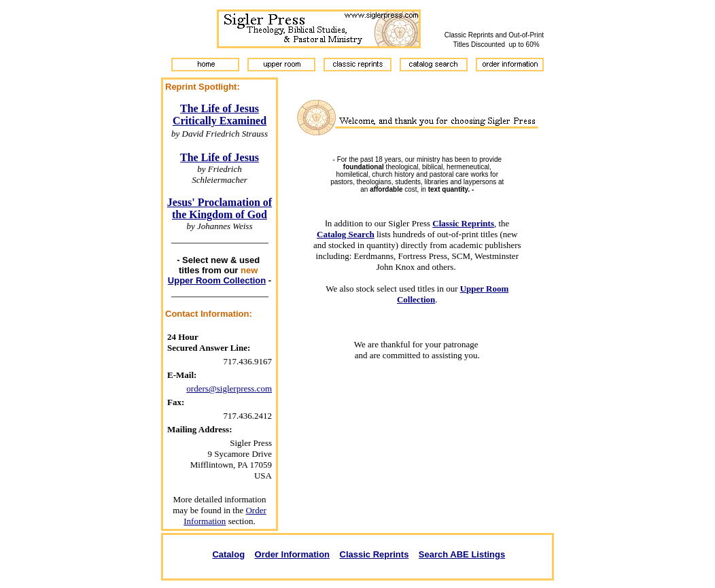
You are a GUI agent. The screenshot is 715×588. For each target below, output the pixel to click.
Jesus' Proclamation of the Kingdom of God (220, 208)
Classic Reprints (374, 554)
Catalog (228, 554)
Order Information (225, 516)
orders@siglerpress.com (229, 388)
